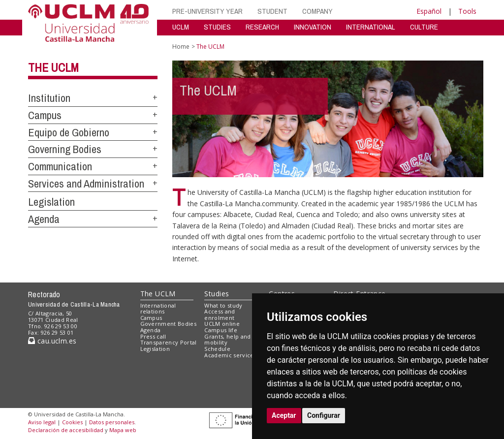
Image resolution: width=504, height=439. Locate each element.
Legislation (51, 202)
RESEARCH (262, 27)
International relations (158, 309)
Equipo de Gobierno (69, 132)
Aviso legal (42, 422)
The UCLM (53, 67)
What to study (223, 305)
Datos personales (112, 422)
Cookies (72, 422)
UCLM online (222, 324)
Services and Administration (86, 184)
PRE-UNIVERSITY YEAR (207, 11)
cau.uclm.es (52, 341)
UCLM (181, 27)
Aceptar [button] (284, 415)
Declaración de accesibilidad (66, 430)
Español (429, 11)
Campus (45, 115)
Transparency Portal (169, 342)
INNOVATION (313, 27)
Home (181, 47)
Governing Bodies (65, 149)
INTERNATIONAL (371, 27)
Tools (467, 11)
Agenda (44, 219)
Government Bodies (169, 324)
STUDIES (217, 27)
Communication (60, 166)
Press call (153, 336)
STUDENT (272, 11)
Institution (49, 98)
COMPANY (317, 11)
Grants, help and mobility (227, 340)
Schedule (217, 349)
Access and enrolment (220, 314)
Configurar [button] (324, 415)
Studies (217, 294)
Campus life (221, 330)
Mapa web (123, 430)
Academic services (230, 355)
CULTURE (424, 27)
